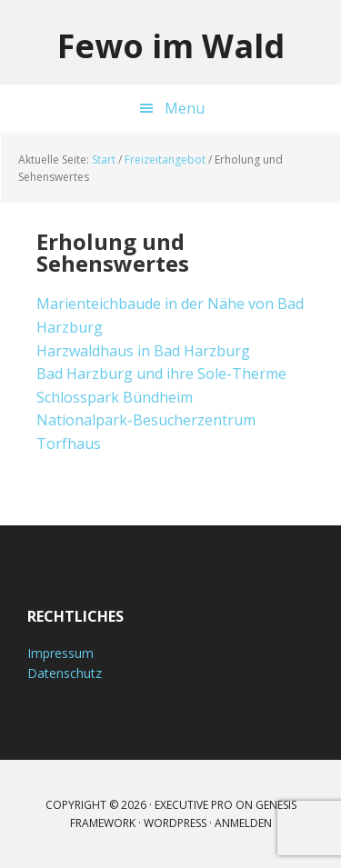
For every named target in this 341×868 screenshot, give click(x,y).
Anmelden (243, 823)
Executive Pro (194, 805)
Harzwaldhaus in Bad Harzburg (143, 351)
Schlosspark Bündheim (115, 397)
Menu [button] (185, 108)
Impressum (60, 653)
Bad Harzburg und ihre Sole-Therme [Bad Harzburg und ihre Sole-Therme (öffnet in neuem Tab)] (161, 374)
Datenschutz (65, 673)
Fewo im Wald (171, 45)
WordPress (175, 823)
